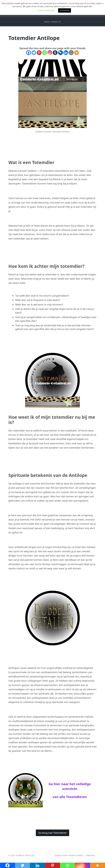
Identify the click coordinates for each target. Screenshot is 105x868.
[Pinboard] (60, 53)
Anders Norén (75, 855)
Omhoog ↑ (91, 855)
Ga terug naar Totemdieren (52, 833)
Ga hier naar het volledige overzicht (70, 786)
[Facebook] (29, 53)
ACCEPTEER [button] (64, 10)
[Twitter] (34, 53)
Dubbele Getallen (25, 855)
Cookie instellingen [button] (46, 10)
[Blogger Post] (71, 53)
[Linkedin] (66, 53)
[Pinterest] (39, 53)
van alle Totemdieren (70, 797)
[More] (76, 53)
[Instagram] (50, 53)
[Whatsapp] (45, 53)
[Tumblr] (55, 53)
